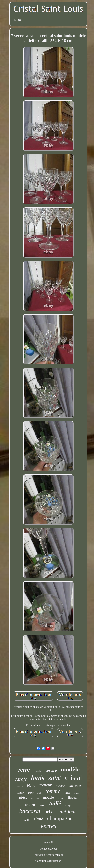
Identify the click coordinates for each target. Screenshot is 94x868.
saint (55, 778)
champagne (60, 818)
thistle (38, 771)
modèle (70, 769)
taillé (55, 804)
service (51, 771)
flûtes (67, 793)
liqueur (73, 797)
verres (48, 826)
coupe (20, 793)
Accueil (48, 843)
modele (48, 797)
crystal (61, 798)
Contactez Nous (48, 849)
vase (43, 805)
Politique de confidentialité (48, 855)
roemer (60, 786)
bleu (40, 793)
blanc (31, 785)
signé (38, 819)
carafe (21, 779)
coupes (77, 793)
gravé (31, 793)
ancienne (75, 785)
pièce (23, 797)
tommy (53, 791)
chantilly (20, 786)
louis (38, 778)
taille (27, 820)
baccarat (30, 811)
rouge (68, 805)
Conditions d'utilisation (48, 861)
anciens (31, 805)
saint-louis (67, 812)
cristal (74, 778)
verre (24, 770)
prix (48, 812)
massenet (35, 798)
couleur (45, 785)
